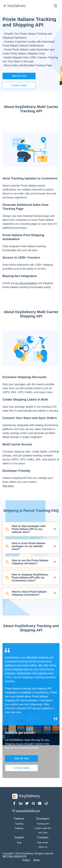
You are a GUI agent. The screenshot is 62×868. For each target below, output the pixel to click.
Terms (36, 860)
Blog (19, 843)
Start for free (22, 758)
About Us (43, 847)
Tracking (19, 824)
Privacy (26, 860)
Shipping (19, 828)
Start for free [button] (19, 76)
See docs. (8, 486)
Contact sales (19, 85)
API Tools (43, 833)
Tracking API (43, 824)
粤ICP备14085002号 (15, 857)
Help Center (43, 843)
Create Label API (43, 828)
